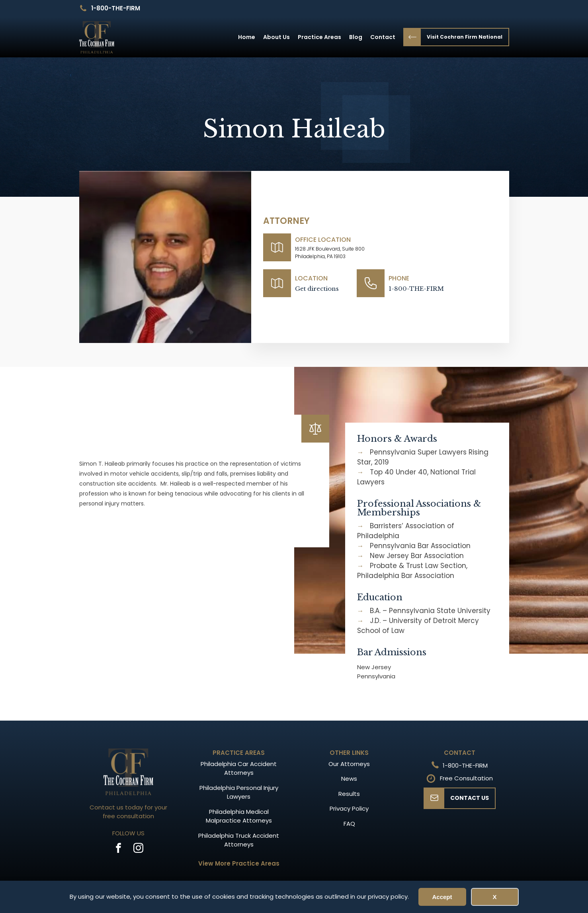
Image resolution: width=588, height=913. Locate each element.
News (349, 779)
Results (349, 794)
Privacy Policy (349, 808)
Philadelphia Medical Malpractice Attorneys (239, 816)
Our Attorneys (349, 764)
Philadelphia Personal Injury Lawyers (239, 792)
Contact (383, 37)
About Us (276, 37)
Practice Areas (319, 37)
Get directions (317, 289)
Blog (356, 37)
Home (247, 37)
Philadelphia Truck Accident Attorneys (239, 840)
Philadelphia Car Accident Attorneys (239, 768)
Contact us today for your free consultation (128, 812)
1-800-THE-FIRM (116, 8)
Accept (442, 897)
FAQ (349, 824)
